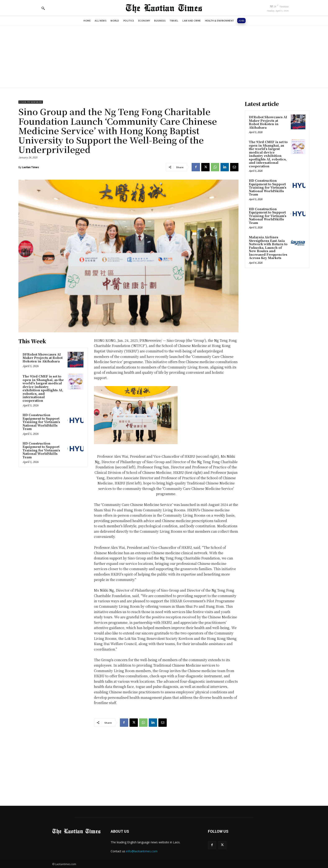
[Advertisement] (164, 57)
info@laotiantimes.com (142, 851)
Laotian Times (30, 167)
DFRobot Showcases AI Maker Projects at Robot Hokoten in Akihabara (43, 358)
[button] (43, 8)
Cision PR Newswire (31, 102)
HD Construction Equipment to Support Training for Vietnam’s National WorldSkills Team (41, 422)
